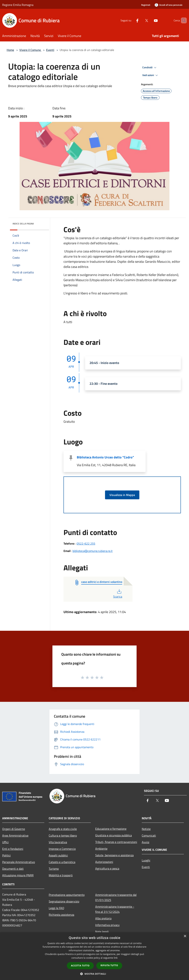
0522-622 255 (86, 543)
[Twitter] (140, 20)
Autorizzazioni (104, 862)
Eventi (50, 50)
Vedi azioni (151, 75)
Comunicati (149, 835)
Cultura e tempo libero (63, 835)
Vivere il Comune (30, 50)
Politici (6, 855)
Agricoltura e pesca (107, 868)
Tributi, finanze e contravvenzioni (116, 842)
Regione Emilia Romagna (18, 5)
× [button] (185, 936)
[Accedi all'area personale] (169, 5)
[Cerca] (182, 20)
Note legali (102, 932)
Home (10, 50)
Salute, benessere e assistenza (114, 855)
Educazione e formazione (111, 829)
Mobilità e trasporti (61, 875)
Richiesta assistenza (61, 915)
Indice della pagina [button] (23, 224)
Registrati (146, 5)
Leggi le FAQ (56, 908)
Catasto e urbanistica (62, 862)
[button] (94, 974)
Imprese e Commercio (62, 849)
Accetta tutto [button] (80, 966)
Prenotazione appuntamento (67, 895)
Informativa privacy (107, 925)
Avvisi (146, 842)
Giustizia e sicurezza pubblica (114, 835)
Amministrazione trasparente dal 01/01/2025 (116, 897)
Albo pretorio (103, 918)
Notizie (146, 829)
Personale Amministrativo (19, 862)
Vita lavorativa (58, 842)
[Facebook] (131, 20)
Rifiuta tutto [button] (109, 965)
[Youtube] (150, 20)
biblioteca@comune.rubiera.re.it (93, 551)
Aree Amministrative (15, 835)
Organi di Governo (14, 829)
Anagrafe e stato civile (63, 829)
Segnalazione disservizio (64, 901)
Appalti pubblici (58, 855)
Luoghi (146, 860)
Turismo (54, 869)
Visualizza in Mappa (122, 495)
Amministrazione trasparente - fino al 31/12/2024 (115, 909)
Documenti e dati (13, 869)
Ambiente (101, 849)
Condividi (150, 68)
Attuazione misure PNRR (18, 875)
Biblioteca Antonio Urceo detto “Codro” (105, 457)
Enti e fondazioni (13, 849)
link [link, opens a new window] (116, 958)
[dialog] (94, 956)
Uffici (5, 842)
